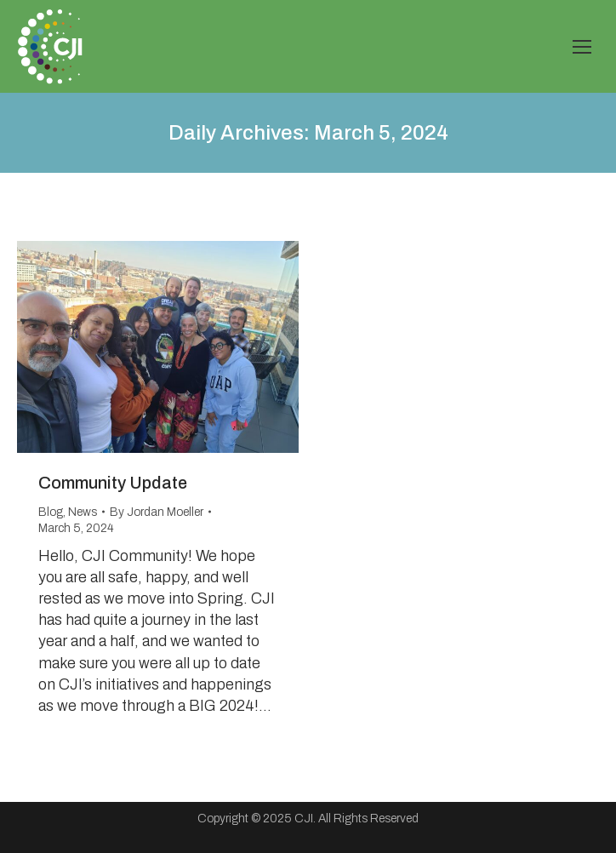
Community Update (113, 483)
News (83, 512)
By (157, 512)
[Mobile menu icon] (582, 47)
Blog (51, 512)
